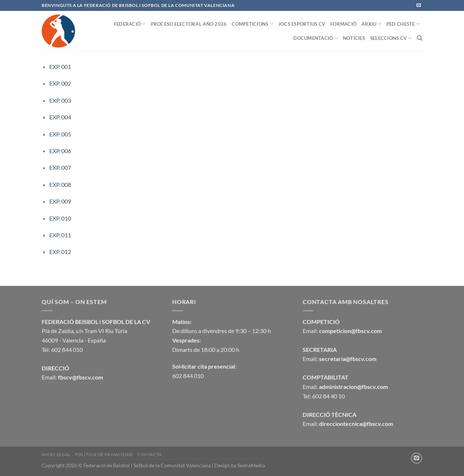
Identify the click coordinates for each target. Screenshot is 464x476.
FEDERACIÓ (130, 24)
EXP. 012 (60, 252)
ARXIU (371, 24)
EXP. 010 (60, 218)
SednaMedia (251, 465)
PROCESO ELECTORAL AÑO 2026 (189, 24)
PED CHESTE (403, 24)
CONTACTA (150, 454)
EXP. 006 (60, 151)
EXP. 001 (60, 67)
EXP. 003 (60, 100)
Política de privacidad (104, 454)
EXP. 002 (60, 83)
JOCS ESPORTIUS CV (302, 24)
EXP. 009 (60, 201)
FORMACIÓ (343, 24)
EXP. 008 (60, 184)
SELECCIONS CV (391, 38)
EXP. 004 (60, 117)
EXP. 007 (60, 167)
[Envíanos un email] (419, 5)
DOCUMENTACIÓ (316, 38)
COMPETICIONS (252, 24)
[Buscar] (420, 38)
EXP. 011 (60, 235)
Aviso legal (56, 454)
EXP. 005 (60, 134)
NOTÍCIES (354, 38)
